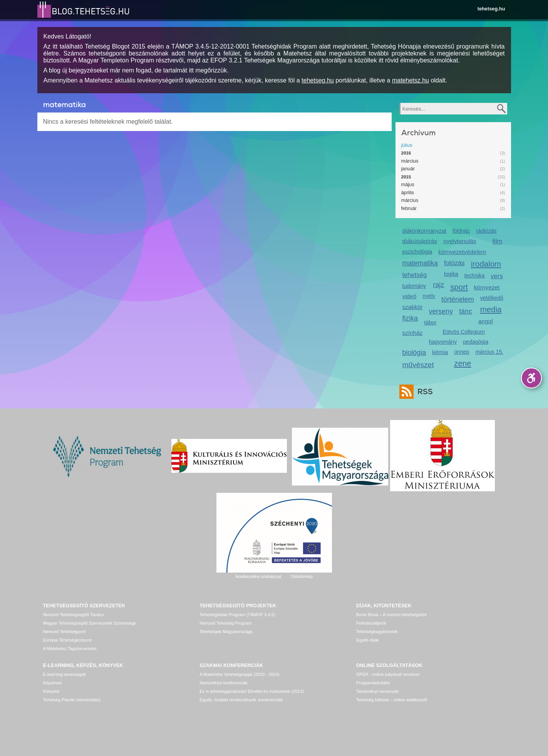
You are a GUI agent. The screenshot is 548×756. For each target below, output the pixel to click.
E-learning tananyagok (65, 674)
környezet (487, 287)
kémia (440, 352)
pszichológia (417, 252)
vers (497, 276)
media (491, 309)
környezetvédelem (462, 252)
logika (451, 274)
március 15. (489, 352)
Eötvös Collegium (464, 332)
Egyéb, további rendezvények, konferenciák (241, 700)
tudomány (414, 286)
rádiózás (486, 231)
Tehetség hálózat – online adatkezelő (392, 700)
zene (463, 363)
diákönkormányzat (424, 231)
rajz (438, 285)
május (408, 184)
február (409, 208)
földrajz (461, 231)
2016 (406, 153)
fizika (410, 318)
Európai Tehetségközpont (67, 640)
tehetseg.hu (491, 9)
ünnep (462, 352)
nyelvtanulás (460, 241)
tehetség (415, 275)
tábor (430, 323)
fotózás (454, 263)
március (410, 161)
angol (486, 321)
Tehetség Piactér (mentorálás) (72, 700)
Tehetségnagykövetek (377, 632)
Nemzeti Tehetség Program (225, 623)
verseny (441, 311)
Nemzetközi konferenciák (224, 683)
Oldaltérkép (302, 576)
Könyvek (51, 691)
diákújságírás (420, 241)
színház (413, 333)
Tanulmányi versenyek (378, 691)
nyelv (429, 296)
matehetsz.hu (411, 80)
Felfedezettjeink (371, 623)
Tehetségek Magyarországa (226, 632)
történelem (458, 299)
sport (459, 287)
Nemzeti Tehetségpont (65, 632)
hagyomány (443, 342)
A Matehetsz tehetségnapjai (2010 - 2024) (240, 674)
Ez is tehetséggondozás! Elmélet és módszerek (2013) (252, 691)
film (498, 241)
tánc (466, 311)
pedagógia (476, 342)
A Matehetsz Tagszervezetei (70, 648)
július (407, 145)
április (408, 192)
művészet (418, 365)
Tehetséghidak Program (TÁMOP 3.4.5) (237, 615)
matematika (420, 263)
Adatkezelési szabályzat (258, 576)
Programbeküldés (373, 683)
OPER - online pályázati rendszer (388, 674)
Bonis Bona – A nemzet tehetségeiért (391, 615)
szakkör (413, 307)
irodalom (486, 264)
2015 (406, 177)
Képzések (53, 683)
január (408, 169)
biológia (414, 353)
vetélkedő (492, 298)
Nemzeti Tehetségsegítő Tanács (74, 615)
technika (474, 276)
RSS (423, 392)
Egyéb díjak (367, 640)
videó (410, 296)
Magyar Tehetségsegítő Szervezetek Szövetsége (90, 623)
